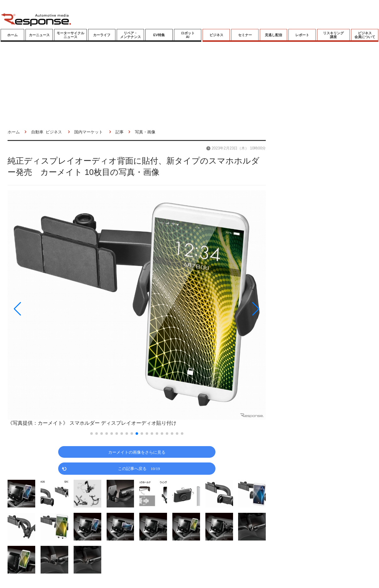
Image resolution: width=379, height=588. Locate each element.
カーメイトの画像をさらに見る (137, 452)
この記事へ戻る (139, 468)
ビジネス (216, 35)
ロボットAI (188, 35)
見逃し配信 (273, 35)
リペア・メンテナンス (131, 35)
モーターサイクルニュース (70, 35)
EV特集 (159, 35)
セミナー (245, 35)
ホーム (12, 35)
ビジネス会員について (365, 35)
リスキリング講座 (333, 35)
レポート (302, 35)
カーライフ (102, 35)
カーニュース (39, 35)
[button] (46, 309)
